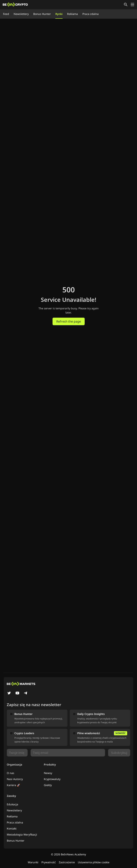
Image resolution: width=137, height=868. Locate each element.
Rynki (59, 14)
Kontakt (12, 828)
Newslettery (21, 14)
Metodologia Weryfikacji (22, 834)
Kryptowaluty (52, 779)
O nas (10, 773)
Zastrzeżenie (67, 862)
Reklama (72, 14)
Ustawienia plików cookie (94, 862)
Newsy (48, 773)
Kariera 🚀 (13, 785)
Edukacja (12, 804)
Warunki (33, 862)
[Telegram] (26, 693)
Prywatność (49, 862)
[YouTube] (17, 693)
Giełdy (48, 785)
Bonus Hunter (42, 14)
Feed (6, 14)
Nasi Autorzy (15, 779)
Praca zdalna (91, 14)
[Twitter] (9, 693)
